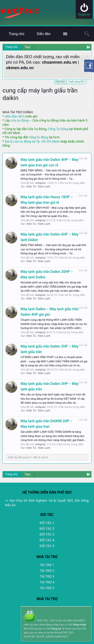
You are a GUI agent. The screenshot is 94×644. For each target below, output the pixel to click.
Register (84, 14)
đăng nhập (79, 625)
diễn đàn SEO (14, 116)
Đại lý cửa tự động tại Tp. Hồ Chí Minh (32, 141)
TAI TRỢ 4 (47, 582)
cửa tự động (20, 120)
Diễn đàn (61, 81)
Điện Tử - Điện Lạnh (38, 187)
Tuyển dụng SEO (76, 82)
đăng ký (56, 629)
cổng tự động (38, 137)
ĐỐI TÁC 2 (47, 529)
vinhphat (40, 183)
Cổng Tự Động (58, 129)
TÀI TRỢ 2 (47, 571)
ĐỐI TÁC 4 (47, 540)
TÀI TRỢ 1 (47, 565)
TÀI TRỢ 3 (47, 576)
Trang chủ (17, 34)
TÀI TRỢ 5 (47, 588)
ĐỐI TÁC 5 (47, 546)
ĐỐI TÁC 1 (47, 523)
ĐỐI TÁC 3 (47, 534)
